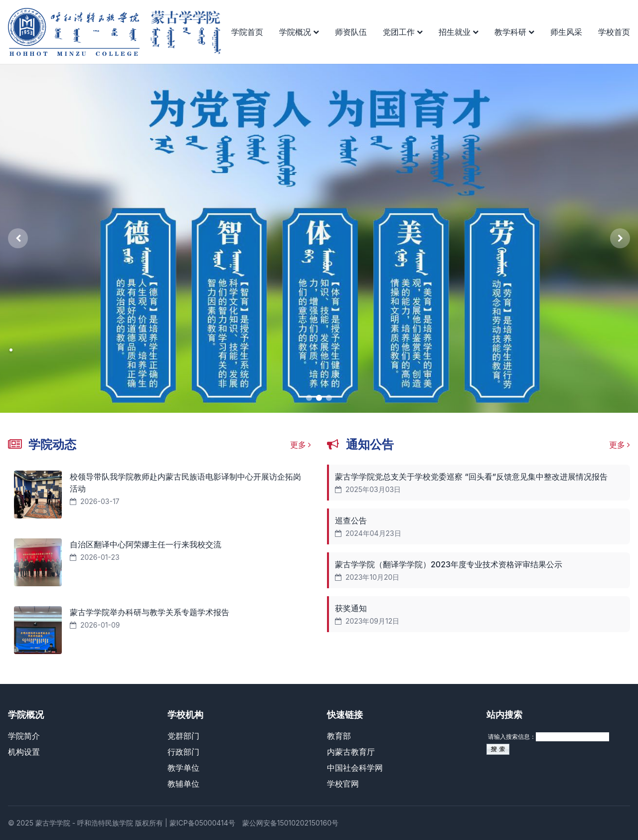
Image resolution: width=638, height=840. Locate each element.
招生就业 (459, 32)
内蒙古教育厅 (351, 752)
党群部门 (183, 736)
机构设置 (24, 752)
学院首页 (247, 32)
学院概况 (299, 32)
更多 (301, 445)
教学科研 (514, 32)
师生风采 (566, 32)
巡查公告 (351, 520)
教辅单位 (183, 784)
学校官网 (343, 784)
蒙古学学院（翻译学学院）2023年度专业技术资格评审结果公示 (449, 564)
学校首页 (614, 32)
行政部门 (183, 752)
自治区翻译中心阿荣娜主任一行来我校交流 (146, 544)
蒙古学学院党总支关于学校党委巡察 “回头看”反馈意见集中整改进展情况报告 (471, 477)
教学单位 (183, 768)
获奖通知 (351, 608)
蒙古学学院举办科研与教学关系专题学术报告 (150, 612)
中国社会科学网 (355, 768)
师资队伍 (351, 32)
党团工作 (403, 32)
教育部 (339, 736)
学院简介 (24, 736)
